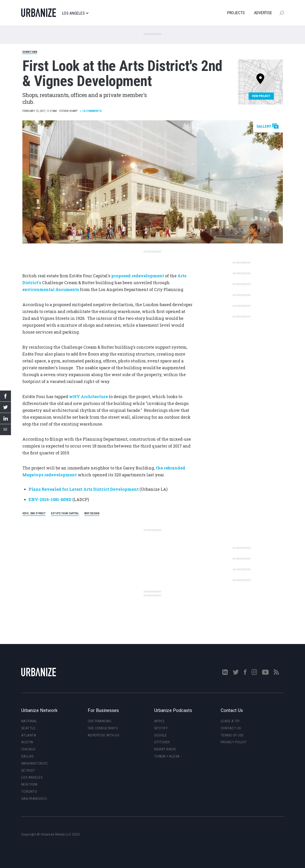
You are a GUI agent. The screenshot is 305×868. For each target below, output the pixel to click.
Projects (236, 13)
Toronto (29, 792)
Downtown (30, 52)
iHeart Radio (165, 749)
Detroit (28, 771)
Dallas (28, 756)
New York (29, 784)
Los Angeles (75, 13)
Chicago (28, 749)
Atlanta (29, 735)
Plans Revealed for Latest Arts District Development (84, 489)
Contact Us (231, 728)
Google (161, 735)
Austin (27, 742)
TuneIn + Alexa (167, 756)
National (29, 721)
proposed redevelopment (138, 276)
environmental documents (51, 289)
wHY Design (92, 513)
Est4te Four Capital (65, 513)
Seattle (28, 728)
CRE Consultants (103, 728)
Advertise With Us (104, 735)
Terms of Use (232, 735)
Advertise (263, 13)
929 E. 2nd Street (34, 513)
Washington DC (35, 763)
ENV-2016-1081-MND (50, 499)
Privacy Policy (234, 742)
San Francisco (34, 799)
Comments (91, 111)
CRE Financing (100, 721)
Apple (159, 721)
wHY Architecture (88, 396)
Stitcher (162, 742)
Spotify (161, 728)
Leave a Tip (230, 721)
